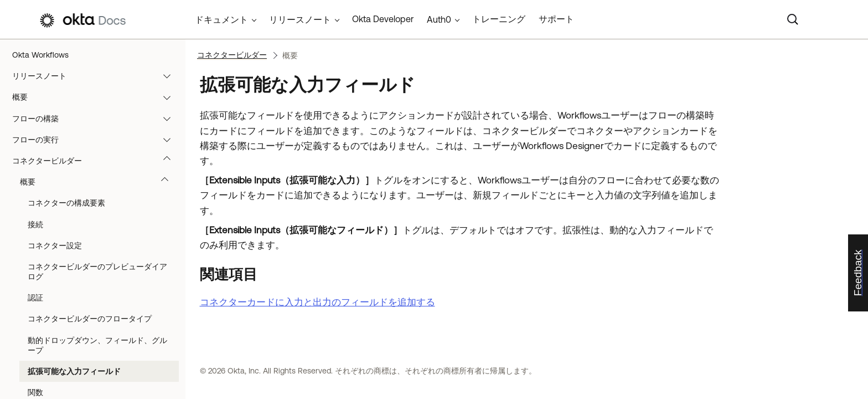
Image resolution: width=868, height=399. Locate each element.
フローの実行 (97, 140)
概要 (97, 97)
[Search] (793, 19)
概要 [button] (99, 182)
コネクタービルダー (97, 161)
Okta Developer (383, 19)
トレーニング (499, 19)
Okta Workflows (40, 55)
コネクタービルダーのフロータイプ (90, 319)
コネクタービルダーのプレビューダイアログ (97, 272)
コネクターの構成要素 (66, 203)
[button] (169, 76)
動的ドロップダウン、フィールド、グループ (97, 345)
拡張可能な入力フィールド (74, 371)
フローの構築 (97, 119)
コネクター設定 (55, 245)
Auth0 (439, 19)
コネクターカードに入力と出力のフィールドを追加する (317, 302)
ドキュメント (221, 19)
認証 (35, 298)
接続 (35, 224)
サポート (556, 19)
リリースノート (97, 76)
